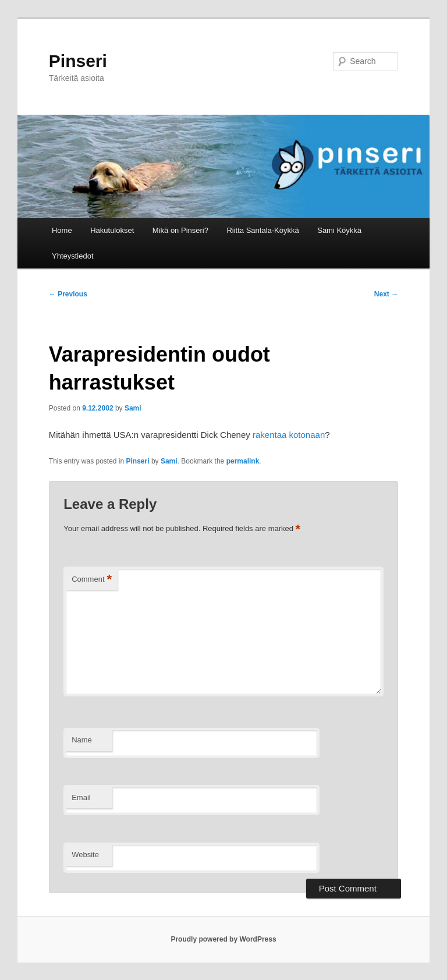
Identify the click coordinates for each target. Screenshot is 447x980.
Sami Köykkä (339, 230)
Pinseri (78, 61)
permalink (243, 461)
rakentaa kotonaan (289, 435)
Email (81, 797)
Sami (133, 408)
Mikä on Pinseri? (180, 230)
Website (85, 855)
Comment (92, 580)
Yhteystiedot (73, 256)
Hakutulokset (112, 230)
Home (62, 230)
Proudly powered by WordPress (223, 939)
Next (386, 294)
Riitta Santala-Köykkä (262, 230)
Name (82, 740)
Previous (68, 294)
